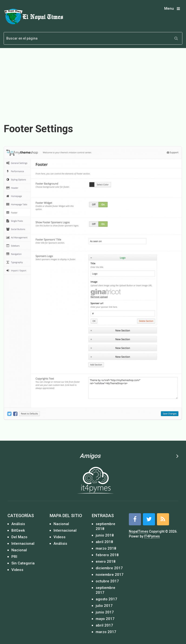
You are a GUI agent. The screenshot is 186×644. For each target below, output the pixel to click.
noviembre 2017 (110, 575)
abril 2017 (104, 625)
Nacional (19, 550)
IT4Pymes (152, 536)
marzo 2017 (106, 632)
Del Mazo (19, 537)
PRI (14, 557)
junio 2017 (105, 612)
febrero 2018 (107, 555)
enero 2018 (106, 561)
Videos (17, 570)
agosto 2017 (106, 599)
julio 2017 (104, 606)
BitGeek (18, 530)
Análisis (18, 524)
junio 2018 (105, 535)
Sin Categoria (23, 563)
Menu (169, 8)
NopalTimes (139, 531)
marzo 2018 (106, 548)
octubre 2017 (107, 581)
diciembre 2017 (109, 568)
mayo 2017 (105, 619)
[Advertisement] (93, 83)
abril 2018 (104, 542)
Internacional (23, 544)
